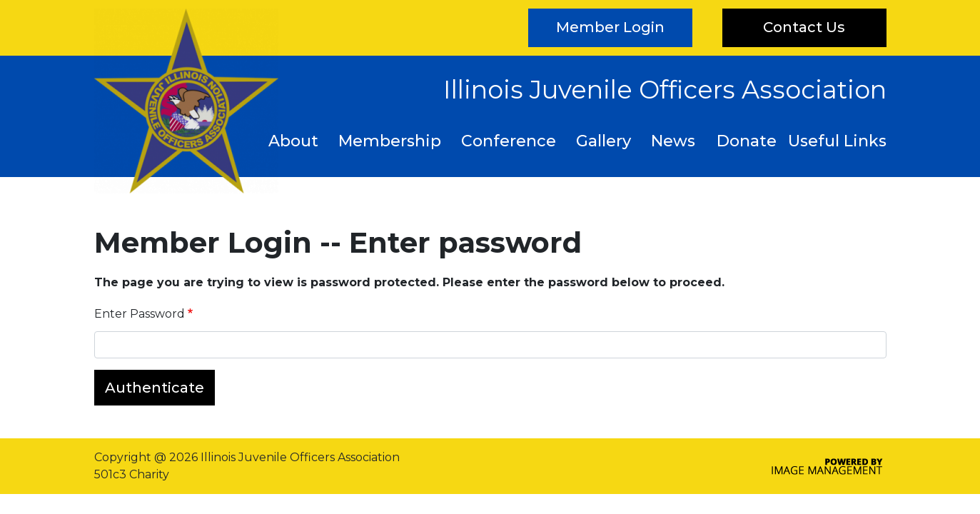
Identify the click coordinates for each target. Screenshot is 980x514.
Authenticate (155, 388)
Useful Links (837, 141)
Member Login (610, 27)
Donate (747, 141)
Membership (390, 141)
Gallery (603, 141)
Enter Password (140, 314)
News (673, 141)
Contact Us (804, 27)
